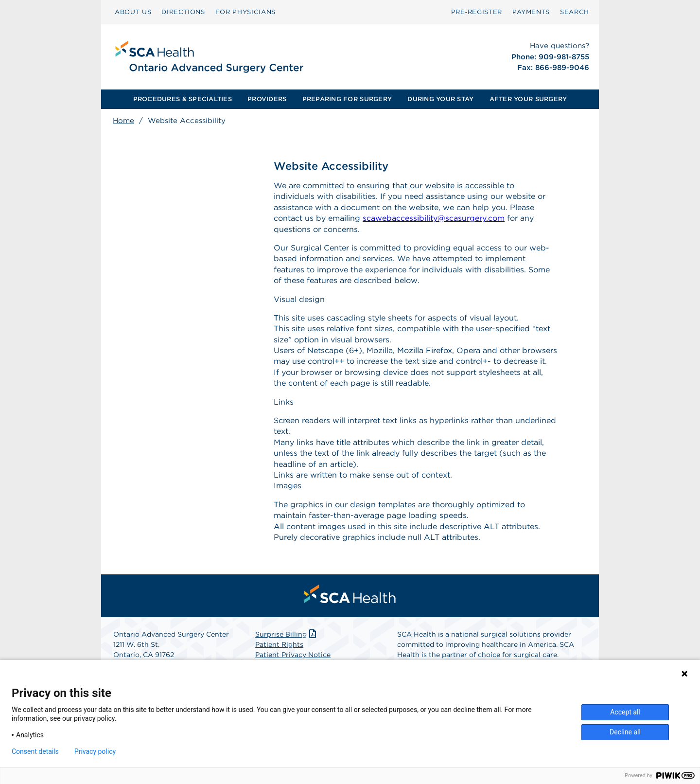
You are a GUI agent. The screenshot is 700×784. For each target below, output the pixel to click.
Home (123, 121)
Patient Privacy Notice (293, 655)
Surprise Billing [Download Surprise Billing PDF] (287, 634)
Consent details (35, 751)
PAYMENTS (531, 12)
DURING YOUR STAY (440, 99)
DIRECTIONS (183, 12)
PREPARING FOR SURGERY (347, 99)
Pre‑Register (477, 12)
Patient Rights (279, 644)
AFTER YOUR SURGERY (528, 99)
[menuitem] (133, 12)
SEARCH (575, 12)
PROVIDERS (267, 99)
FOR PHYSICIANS (245, 12)
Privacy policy (95, 751)
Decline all (625, 732)
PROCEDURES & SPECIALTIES (183, 99)
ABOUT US (133, 12)
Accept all (625, 712)
